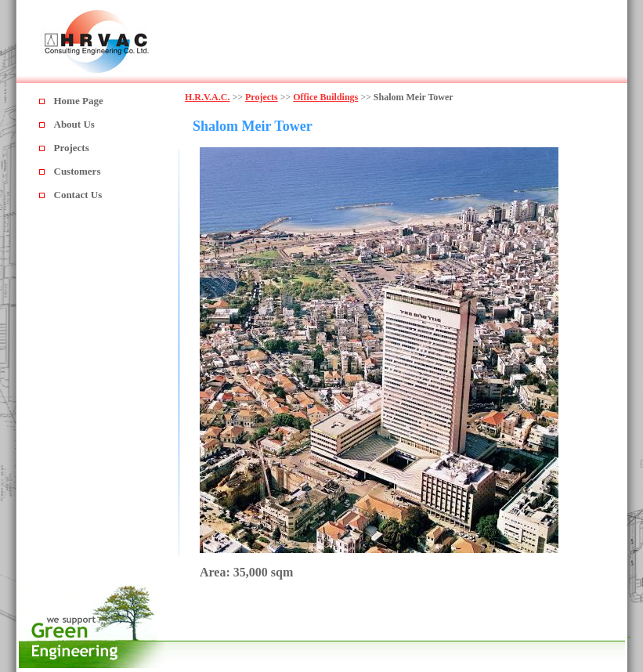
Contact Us (78, 195)
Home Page (79, 101)
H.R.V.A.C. (207, 97)
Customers (78, 171)
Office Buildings (325, 97)
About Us (74, 124)
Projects (72, 148)
